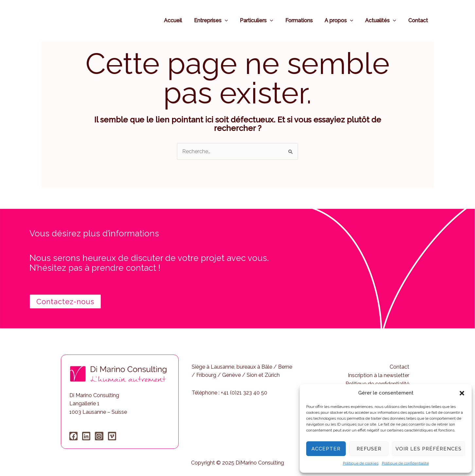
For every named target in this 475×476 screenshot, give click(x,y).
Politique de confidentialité (405, 463)
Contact (419, 20)
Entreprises (220, 20)
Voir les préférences (429, 449)
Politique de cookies (361, 463)
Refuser (369, 449)
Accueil (183, 20)
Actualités (383, 20)
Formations (304, 20)
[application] (233, 20)
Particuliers (263, 20)
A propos (343, 20)
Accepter (326, 449)
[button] (462, 393)
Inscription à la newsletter (378, 375)
